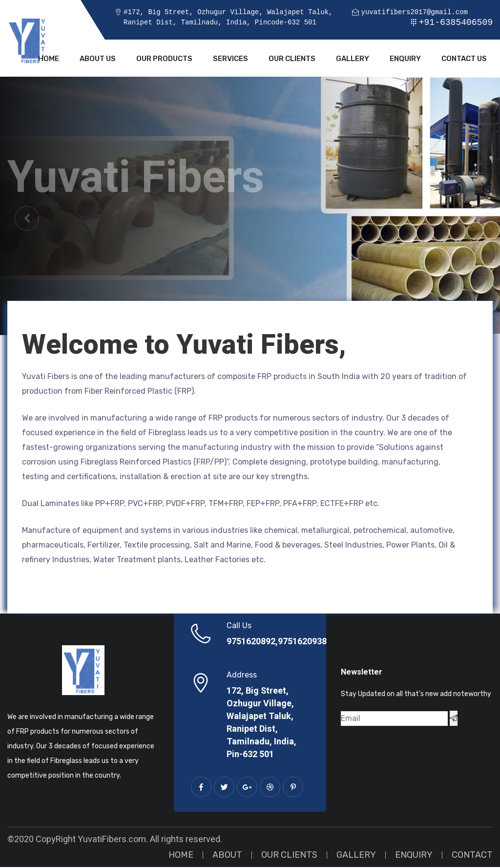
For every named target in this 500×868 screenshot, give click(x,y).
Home (49, 60)
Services (230, 60)
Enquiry (405, 60)
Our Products (164, 60)
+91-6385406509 (456, 22)
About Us (98, 60)
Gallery (353, 60)
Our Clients (292, 60)
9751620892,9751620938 (277, 643)
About (227, 856)
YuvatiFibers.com (112, 840)
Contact (472, 856)
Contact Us (464, 60)
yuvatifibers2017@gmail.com (414, 12)
